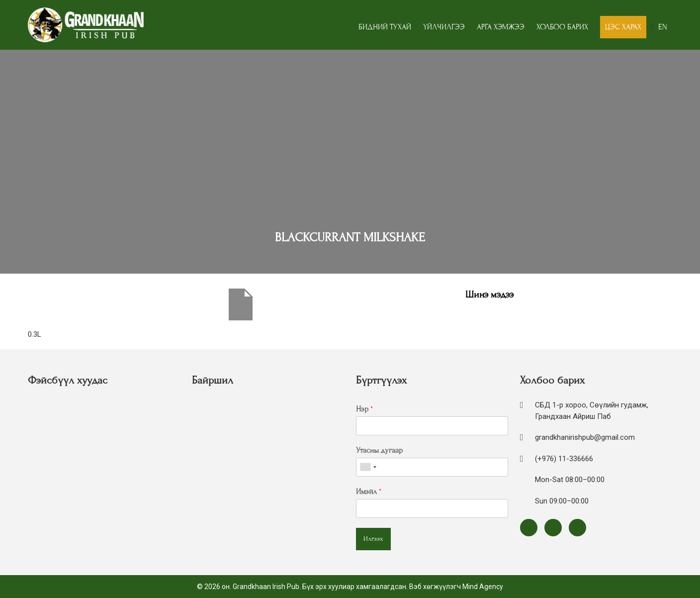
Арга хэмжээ (501, 27)
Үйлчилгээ (444, 27)
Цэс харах (623, 27)
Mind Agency (483, 587)
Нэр (364, 409)
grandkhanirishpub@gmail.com (585, 437)
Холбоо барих (562, 27)
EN (663, 27)
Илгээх (373, 539)
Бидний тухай (385, 27)
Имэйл (369, 492)
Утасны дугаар (379, 450)
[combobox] (368, 467)
